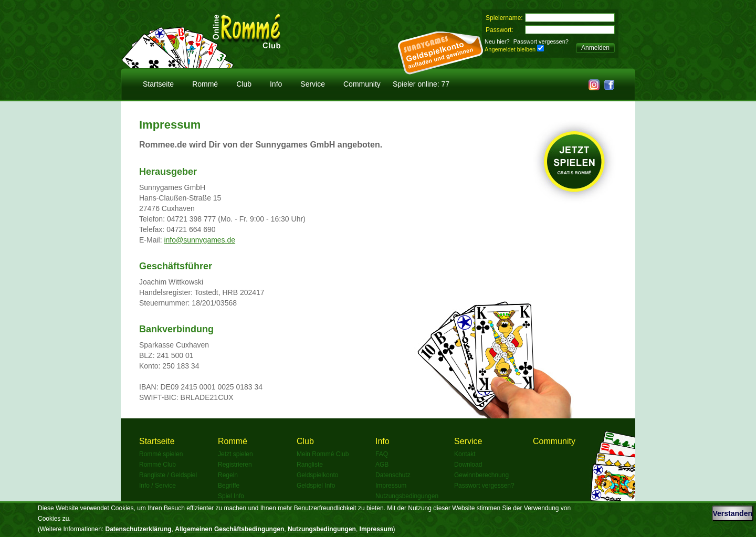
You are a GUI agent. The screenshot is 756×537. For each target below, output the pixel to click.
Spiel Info (231, 496)
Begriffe (229, 486)
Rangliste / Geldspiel (168, 475)
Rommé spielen (161, 454)
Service (313, 84)
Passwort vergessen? (541, 41)
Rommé (205, 84)
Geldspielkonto (317, 475)
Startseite (158, 84)
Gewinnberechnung (481, 475)
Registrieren (235, 465)
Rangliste (310, 465)
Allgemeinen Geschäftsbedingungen (229, 529)
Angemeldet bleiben (510, 49)
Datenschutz (393, 475)
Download (468, 465)
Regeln (228, 475)
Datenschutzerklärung (139, 529)
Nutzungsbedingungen (407, 496)
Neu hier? (497, 41)
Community (362, 84)
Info (276, 84)
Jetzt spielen (235, 454)
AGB (382, 465)
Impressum (391, 486)
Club (244, 84)
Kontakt (465, 454)
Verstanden (733, 513)
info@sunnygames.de (199, 240)
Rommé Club (157, 465)
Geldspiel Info (316, 486)
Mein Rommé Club (323, 454)
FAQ (382, 454)
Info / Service (157, 486)
